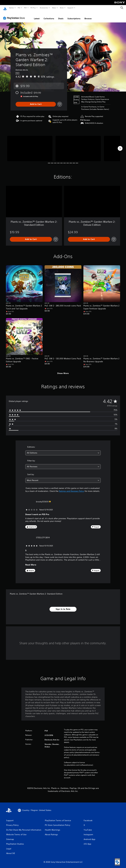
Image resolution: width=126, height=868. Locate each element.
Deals (61, 16)
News (54, 8)
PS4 (25, 8)
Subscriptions (74, 16)
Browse (88, 16)
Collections (49, 16)
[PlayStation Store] (15, 15)
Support (70, 8)
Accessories (44, 8)
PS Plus (33, 8)
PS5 (19, 8)
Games (11, 8)
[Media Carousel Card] (30, 146)
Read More (31, 562)
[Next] (120, 146)
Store (62, 8)
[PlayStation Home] (5, 8)
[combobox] (63, 450)
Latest (37, 16)
